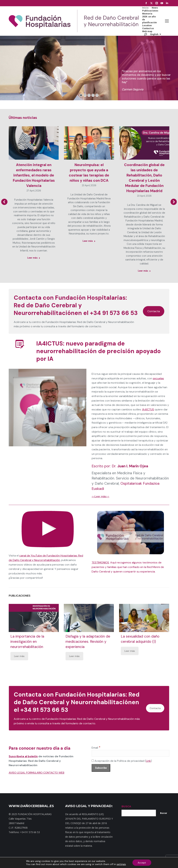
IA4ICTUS (148, 409)
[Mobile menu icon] (167, 21)
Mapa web (42, 863)
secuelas (158, 378)
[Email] (130, 753)
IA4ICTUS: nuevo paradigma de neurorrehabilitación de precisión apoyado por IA (99, 351)
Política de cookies (139, 863)
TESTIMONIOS (100, 562)
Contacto (54, 863)
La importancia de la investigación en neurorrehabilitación (27, 642)
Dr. (130, 466)
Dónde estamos (70, 863)
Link (148, 761)
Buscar (164, 813)
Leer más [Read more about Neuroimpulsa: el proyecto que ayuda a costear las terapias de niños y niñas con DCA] (89, 241)
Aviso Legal (121, 863)
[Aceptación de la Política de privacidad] (93, 761)
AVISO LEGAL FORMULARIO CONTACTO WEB (37, 773)
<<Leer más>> (100, 496)
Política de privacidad (102, 863)
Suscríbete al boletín (23, 756)
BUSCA (126, 806)
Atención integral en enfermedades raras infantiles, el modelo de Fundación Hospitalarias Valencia (34, 175)
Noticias (84, 863)
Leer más (19, 656)
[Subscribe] (101, 768)
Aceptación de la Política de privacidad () (122, 761)
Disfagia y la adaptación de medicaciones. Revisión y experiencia (88, 642)
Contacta (154, 311)
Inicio (32, 863)
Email (96, 748)
